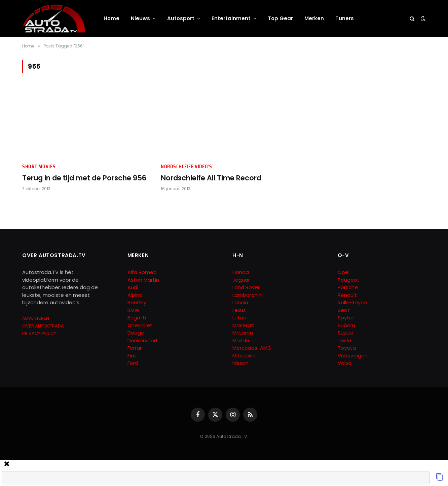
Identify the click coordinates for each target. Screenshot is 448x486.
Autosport (181, 18)
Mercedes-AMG (252, 348)
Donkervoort (143, 340)
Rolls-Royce (352, 302)
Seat (344, 310)
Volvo (345, 363)
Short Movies (39, 167)
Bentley (137, 302)
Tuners (345, 18)
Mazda (241, 340)
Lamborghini (248, 295)
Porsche (348, 287)
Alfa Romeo (143, 272)
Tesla (344, 340)
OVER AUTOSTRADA (43, 326)
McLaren (243, 333)
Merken (314, 18)
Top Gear (280, 18)
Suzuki (345, 333)
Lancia (240, 302)
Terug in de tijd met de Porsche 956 (84, 178)
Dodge (136, 333)
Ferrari (135, 348)
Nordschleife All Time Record (211, 178)
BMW (134, 310)
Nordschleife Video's (186, 167)
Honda (241, 272)
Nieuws (140, 18)
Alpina (135, 295)
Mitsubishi (245, 356)
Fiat (132, 356)
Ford (133, 363)
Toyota (347, 348)
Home (111, 18)
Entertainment (231, 18)
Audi (133, 287)
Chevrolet (140, 325)
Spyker (346, 318)
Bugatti (137, 318)
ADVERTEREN (36, 318)
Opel (344, 272)
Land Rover (246, 287)
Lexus (239, 310)
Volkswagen (353, 356)
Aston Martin (143, 280)
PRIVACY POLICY (39, 333)
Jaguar (241, 280)
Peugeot (349, 280)
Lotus (239, 318)
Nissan (240, 363)
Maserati (243, 325)
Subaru (346, 325)
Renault (347, 295)
